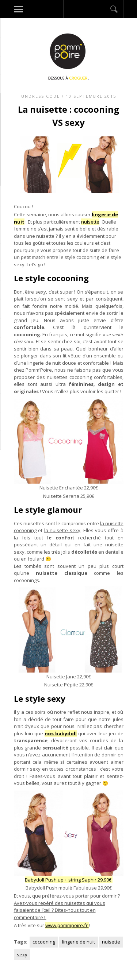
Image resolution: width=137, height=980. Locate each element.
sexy (22, 954)
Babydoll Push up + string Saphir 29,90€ (69, 880)
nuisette (90, 222)
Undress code (41, 96)
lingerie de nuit (79, 942)
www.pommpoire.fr (67, 925)
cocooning (44, 942)
